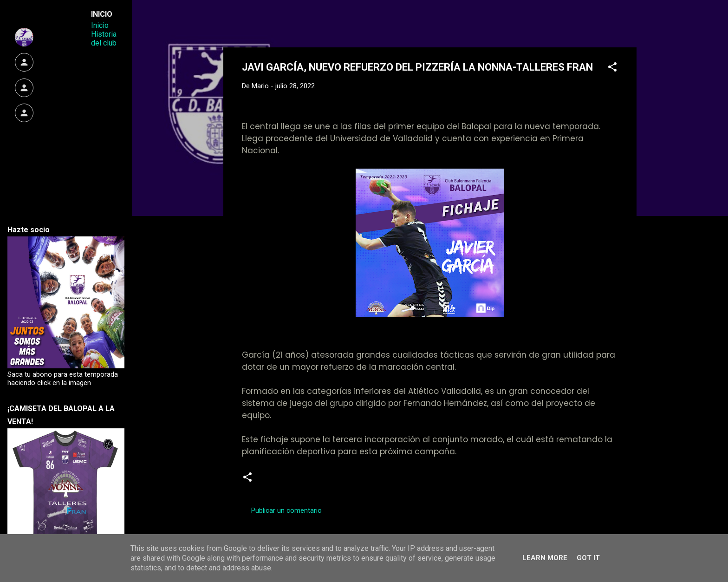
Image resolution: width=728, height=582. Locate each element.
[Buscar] (631, 25)
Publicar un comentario (286, 510)
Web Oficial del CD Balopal (312, 22)
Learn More (545, 558)
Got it (588, 558)
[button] (612, 69)
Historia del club (104, 39)
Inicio (100, 25)
